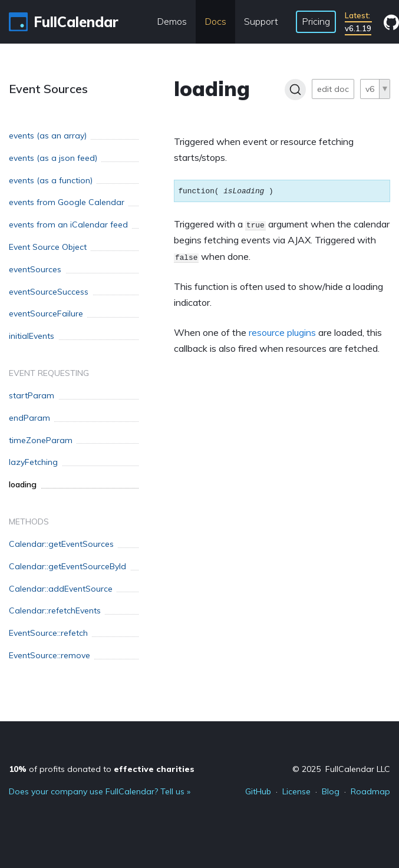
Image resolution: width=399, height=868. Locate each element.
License (296, 791)
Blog (331, 791)
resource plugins (282, 332)
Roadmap (370, 791)
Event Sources (48, 89)
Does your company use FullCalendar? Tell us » (100, 791)
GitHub (258, 791)
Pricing (316, 21)
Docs (215, 21)
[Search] (295, 90)
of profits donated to (102, 769)
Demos (172, 21)
